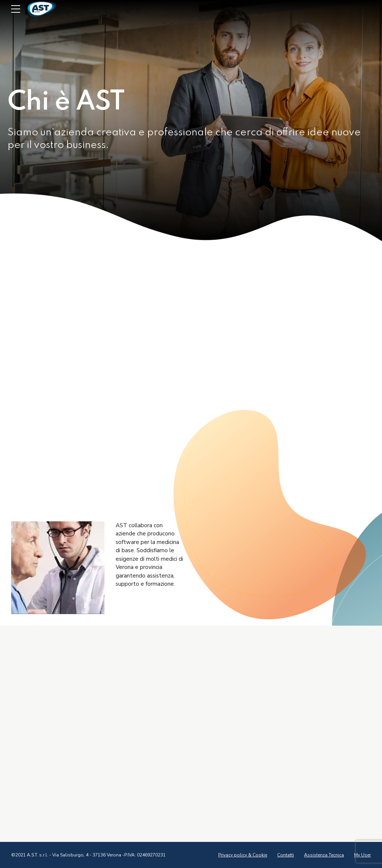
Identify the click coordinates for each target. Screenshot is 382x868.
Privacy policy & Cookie (243, 855)
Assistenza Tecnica (324, 855)
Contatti (286, 855)
